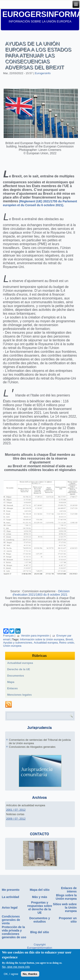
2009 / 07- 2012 (16, 825)
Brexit (69, 646)
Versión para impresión (33, 642)
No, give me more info (16, 968)
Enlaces (12, 695)
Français (9, 642)
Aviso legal (10, 914)
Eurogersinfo (43, 73)
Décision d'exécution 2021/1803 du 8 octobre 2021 (41, 600)
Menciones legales (20, 701)
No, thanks (30, 975)
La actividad (11, 904)
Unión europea (12, 653)
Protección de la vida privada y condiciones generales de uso (14, 939)
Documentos (16, 682)
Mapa (11, 689)
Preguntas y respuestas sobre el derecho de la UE (40, 914)
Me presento (11, 897)
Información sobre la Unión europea (42, 646)
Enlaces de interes (69, 897)
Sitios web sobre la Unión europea (65, 914)
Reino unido (67, 649)
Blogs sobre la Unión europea (66, 904)
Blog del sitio (40, 939)
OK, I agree (11, 975)
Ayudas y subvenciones (18, 649)
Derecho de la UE (19, 676)
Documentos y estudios (40, 927)
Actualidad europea (46, 649)
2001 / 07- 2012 (16, 817)
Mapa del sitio (40, 897)
